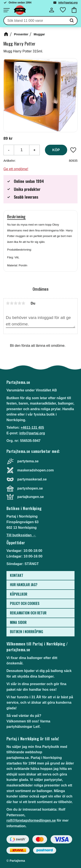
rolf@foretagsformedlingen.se (31, 820)
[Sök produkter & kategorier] (35, 21)
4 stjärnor (19, 303)
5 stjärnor (23, 303)
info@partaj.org (68, 3)
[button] (6, 10)
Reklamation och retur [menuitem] (28, 613)
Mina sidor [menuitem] (18, 622)
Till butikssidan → (21, 535)
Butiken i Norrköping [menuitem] (26, 632)
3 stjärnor (16, 303)
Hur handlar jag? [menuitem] (24, 585)
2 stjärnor (12, 303)
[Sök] (72, 21)
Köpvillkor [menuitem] (19, 594)
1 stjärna (8, 303)
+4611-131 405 (32, 428)
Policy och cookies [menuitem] (25, 603)
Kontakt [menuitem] (17, 575)
